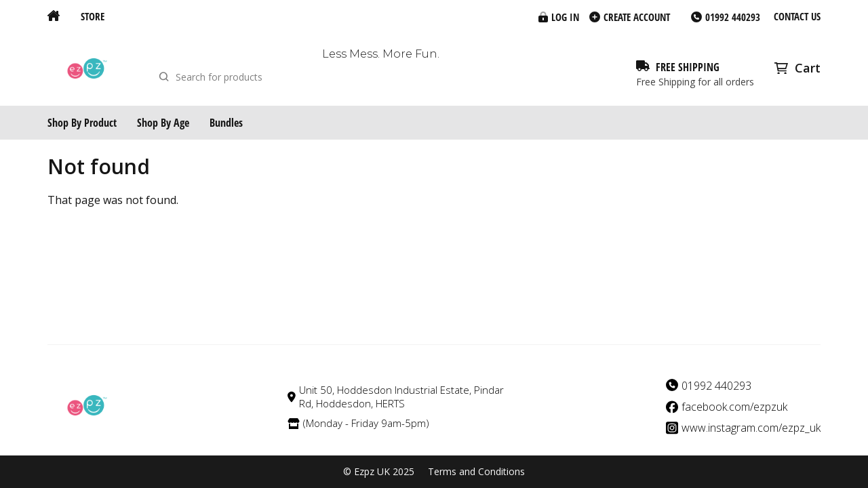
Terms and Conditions (476, 472)
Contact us (797, 16)
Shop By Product (82, 123)
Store (93, 16)
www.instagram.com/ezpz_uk (751, 428)
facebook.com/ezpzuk (734, 407)
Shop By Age (163, 123)
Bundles (226, 123)
